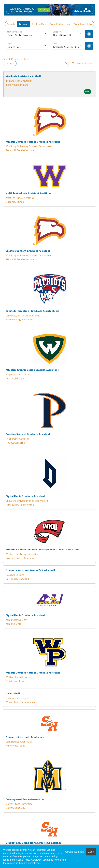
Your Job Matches (60, 24)
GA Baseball (13, 693)
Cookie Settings (74, 852)
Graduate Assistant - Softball (23, 76)
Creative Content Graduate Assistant (28, 251)
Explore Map (39, 24)
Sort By (9, 63)
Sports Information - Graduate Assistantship (32, 311)
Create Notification (83, 63)
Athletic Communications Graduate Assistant (33, 142)
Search (11, 24)
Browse (23, 24)
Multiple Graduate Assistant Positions (28, 193)
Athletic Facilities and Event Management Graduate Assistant (42, 549)
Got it (91, 852)
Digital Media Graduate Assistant (25, 496)
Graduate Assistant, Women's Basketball (30, 570)
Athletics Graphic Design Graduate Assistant (32, 370)
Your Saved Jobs (83, 24)
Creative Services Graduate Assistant (28, 434)
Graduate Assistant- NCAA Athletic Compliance (34, 843)
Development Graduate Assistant (26, 799)
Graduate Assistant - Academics (25, 737)
